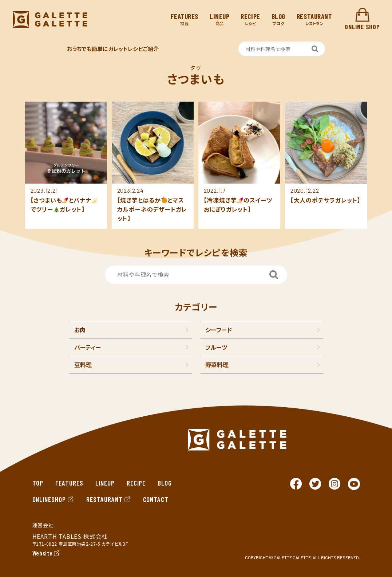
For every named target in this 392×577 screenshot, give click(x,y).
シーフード (219, 330)
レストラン (314, 19)
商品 (219, 19)
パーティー (88, 347)
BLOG (165, 483)
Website (43, 553)
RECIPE (136, 483)
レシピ (250, 19)
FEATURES (69, 483)
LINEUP (105, 483)
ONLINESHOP (54, 499)
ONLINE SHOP (362, 19)
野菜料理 (217, 365)
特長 (185, 19)
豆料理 (83, 365)
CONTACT (156, 499)
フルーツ (216, 347)
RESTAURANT (109, 499)
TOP (38, 483)
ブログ (278, 19)
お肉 (80, 330)
